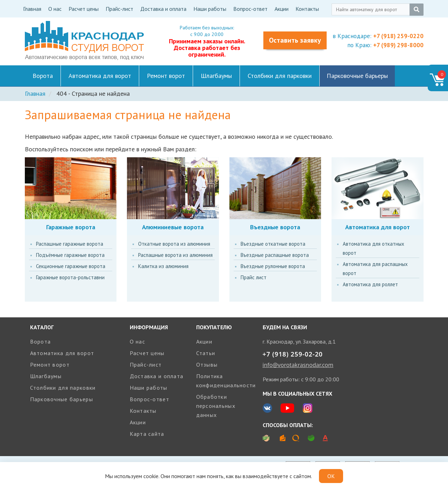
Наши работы (210, 9)
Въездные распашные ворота (275, 255)
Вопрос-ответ (250, 9)
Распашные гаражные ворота (70, 244)
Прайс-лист (119, 9)
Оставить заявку (295, 40)
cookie (151, 476)
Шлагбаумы (216, 76)
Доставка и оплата (163, 9)
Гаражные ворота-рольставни (70, 277)
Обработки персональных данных (216, 406)
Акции (282, 9)
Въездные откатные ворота (273, 244)
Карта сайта (147, 434)
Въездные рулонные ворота (273, 266)
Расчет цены (84, 9)
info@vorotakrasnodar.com (298, 365)
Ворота (43, 76)
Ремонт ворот (166, 76)
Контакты (307, 9)
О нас (55, 9)
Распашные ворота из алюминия (175, 255)
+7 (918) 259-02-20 (293, 354)
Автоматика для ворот (100, 76)
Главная (32, 9)
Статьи (206, 353)
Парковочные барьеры (357, 76)
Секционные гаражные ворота (71, 266)
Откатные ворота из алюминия (174, 244)
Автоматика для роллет (370, 284)
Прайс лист (254, 277)
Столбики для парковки (280, 76)
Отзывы (207, 365)
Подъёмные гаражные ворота (70, 255)
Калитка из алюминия (163, 266)
